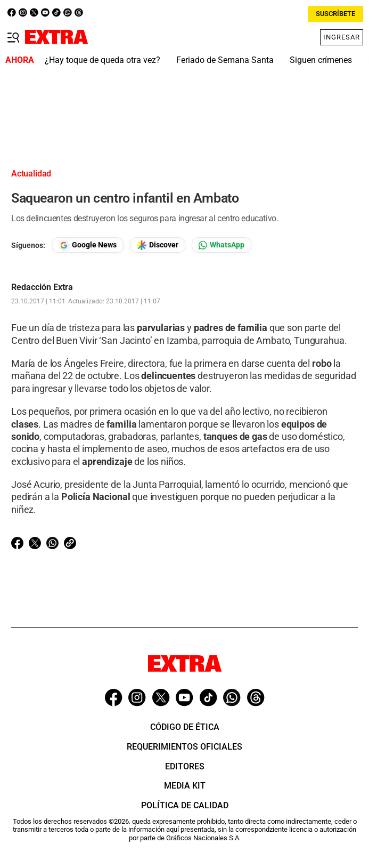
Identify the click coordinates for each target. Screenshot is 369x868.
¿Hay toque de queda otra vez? (102, 60)
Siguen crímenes (321, 60)
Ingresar (342, 37)
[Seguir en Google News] (88, 245)
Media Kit (185, 786)
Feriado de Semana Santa (225, 60)
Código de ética (185, 727)
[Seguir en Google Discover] (158, 245)
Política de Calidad (185, 805)
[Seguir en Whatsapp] (222, 245)
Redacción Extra (42, 287)
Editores (185, 766)
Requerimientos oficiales (184, 747)
